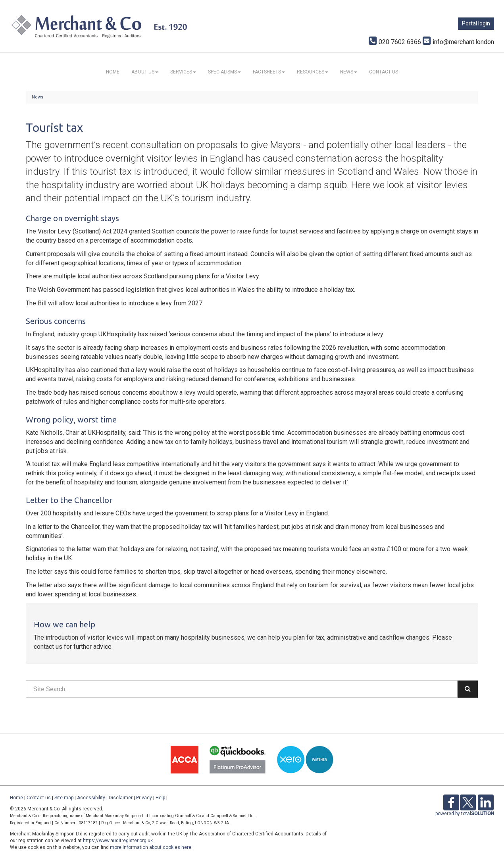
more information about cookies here (151, 847)
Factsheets (269, 72)
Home (113, 72)
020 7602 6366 (395, 42)
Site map (64, 798)
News (349, 72)
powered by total (465, 814)
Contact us (384, 72)
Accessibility (91, 798)
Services (183, 72)
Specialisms (224, 72)
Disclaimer (121, 798)
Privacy (144, 798)
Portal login (476, 23)
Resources (313, 72)
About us (145, 72)
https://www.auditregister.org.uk (118, 841)
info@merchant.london (458, 42)
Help (160, 798)
